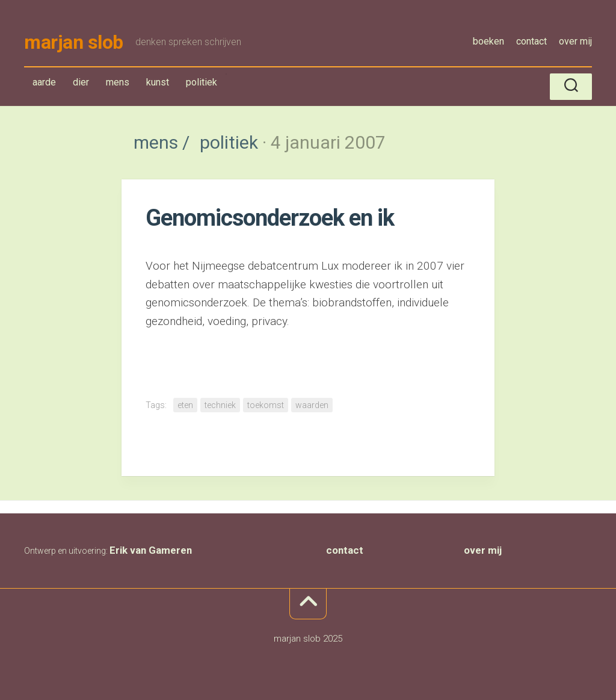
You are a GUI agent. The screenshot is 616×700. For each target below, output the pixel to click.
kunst (158, 82)
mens (120, 85)
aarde (44, 82)
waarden (312, 405)
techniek (220, 405)
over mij (575, 41)
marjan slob (74, 42)
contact (531, 41)
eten (185, 405)
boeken (488, 41)
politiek (201, 85)
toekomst (266, 405)
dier (81, 82)
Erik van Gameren (151, 550)
